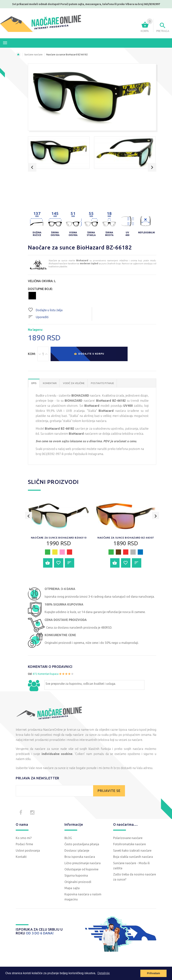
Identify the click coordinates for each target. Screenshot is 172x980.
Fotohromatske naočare (129, 844)
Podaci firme (24, 844)
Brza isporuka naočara (80, 857)
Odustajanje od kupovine (81, 870)
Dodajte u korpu (89, 354)
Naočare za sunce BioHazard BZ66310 (59, 538)
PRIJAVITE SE (109, 791)
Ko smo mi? (24, 838)
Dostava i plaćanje (77, 851)
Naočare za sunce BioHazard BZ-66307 (126, 539)
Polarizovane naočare (128, 838)
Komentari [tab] (50, 384)
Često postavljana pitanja (82, 844)
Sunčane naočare (33, 55)
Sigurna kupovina (76, 876)
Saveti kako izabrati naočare (132, 851)
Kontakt (21, 857)
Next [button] (152, 167)
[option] (59, 153)
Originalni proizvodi (78, 882)
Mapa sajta (72, 888)
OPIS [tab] (34, 384)
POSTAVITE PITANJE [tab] (102, 384)
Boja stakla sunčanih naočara (133, 857)
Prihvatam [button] (153, 973)
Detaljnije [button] (104, 973)
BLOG (68, 838)
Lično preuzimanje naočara (83, 863)
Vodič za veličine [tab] (74, 384)
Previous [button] (32, 167)
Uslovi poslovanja (28, 851)
